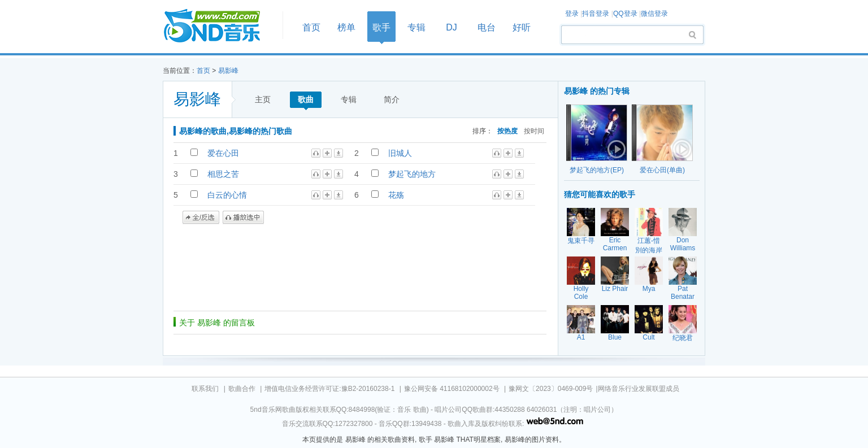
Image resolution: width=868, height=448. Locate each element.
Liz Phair (615, 289)
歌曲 (306, 99)
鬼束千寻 (581, 241)
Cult (648, 337)
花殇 (396, 195)
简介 (392, 99)
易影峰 (228, 71)
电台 (487, 27)
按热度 (507, 131)
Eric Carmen (615, 244)
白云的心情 (227, 195)
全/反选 (201, 218)
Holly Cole (581, 293)
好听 (522, 27)
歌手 (381, 27)
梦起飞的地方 (412, 174)
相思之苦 (223, 174)
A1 (581, 337)
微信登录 (654, 14)
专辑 (416, 27)
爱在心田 (223, 153)
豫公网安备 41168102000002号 (452, 389)
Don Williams (683, 244)
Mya (649, 289)
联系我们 (205, 389)
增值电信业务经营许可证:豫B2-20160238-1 (329, 389)
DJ (452, 27)
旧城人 (400, 153)
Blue (615, 337)
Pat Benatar (683, 293)
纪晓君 (683, 338)
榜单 (346, 27)
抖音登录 (596, 14)
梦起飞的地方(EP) (597, 170)
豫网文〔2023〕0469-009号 (551, 389)
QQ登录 (625, 14)
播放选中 (243, 218)
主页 (263, 99)
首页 (219, 26)
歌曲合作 (242, 389)
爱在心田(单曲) (662, 170)
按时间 (534, 131)
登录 (572, 14)
